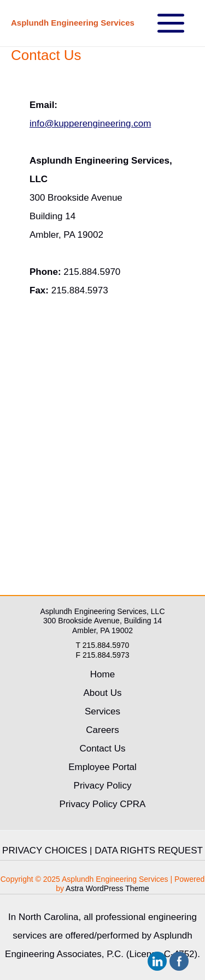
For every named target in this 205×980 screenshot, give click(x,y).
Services (102, 711)
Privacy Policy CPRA (103, 804)
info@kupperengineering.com (90, 124)
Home (102, 674)
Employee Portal (102, 767)
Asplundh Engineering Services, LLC (102, 611)
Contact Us (102, 748)
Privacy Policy (103, 786)
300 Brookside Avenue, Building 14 (102, 621)
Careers (102, 730)
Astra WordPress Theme (107, 888)
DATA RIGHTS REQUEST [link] (149, 850)
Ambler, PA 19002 (102, 630)
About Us (103, 693)
